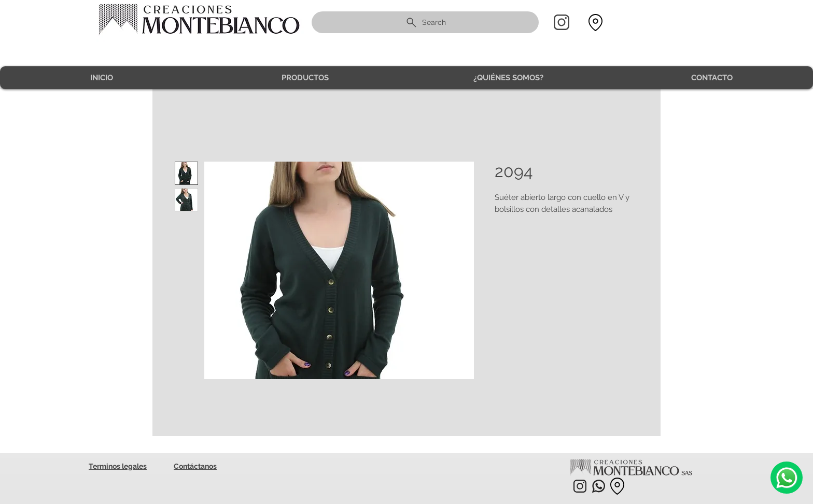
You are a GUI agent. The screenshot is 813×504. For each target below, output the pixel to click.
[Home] (562, 22)
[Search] (425, 22)
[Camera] (787, 478)
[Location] (595, 23)
